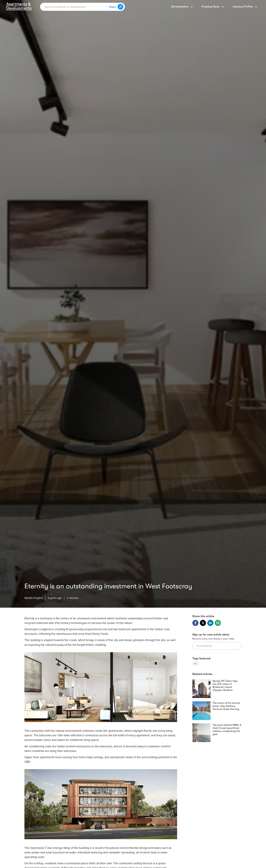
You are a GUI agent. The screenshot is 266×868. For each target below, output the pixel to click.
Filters (112, 7)
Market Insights (34, 598)
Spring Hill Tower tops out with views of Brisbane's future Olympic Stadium (225, 685)
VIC (196, 664)
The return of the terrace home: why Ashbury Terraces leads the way (226, 706)
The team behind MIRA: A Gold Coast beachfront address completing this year (227, 730)
